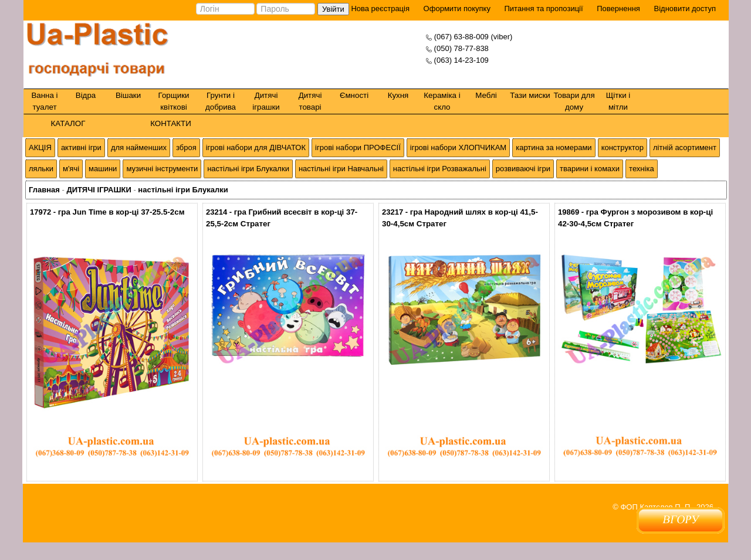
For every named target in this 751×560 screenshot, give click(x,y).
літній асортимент (685, 147)
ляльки (41, 169)
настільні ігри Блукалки (248, 169)
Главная (44, 190)
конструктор (623, 147)
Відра (86, 95)
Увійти (333, 9)
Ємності (354, 95)
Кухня (398, 95)
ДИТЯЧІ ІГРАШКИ (99, 190)
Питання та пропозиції (544, 9)
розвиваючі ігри (523, 169)
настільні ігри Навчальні (341, 169)
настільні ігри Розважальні (440, 169)
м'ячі (71, 169)
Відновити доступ (685, 9)
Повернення (618, 9)
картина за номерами (554, 147)
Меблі (486, 95)
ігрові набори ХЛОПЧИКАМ (458, 147)
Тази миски (530, 95)
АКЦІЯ (40, 147)
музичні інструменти (162, 169)
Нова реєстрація (379, 9)
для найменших (139, 147)
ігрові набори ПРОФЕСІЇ (358, 147)
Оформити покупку (457, 9)
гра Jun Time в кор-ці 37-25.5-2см (121, 212)
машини (103, 169)
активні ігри (81, 147)
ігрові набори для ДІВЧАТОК (256, 147)
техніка (642, 169)
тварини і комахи (590, 169)
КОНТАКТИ (171, 123)
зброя (186, 147)
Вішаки (128, 95)
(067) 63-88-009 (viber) (473, 37)
